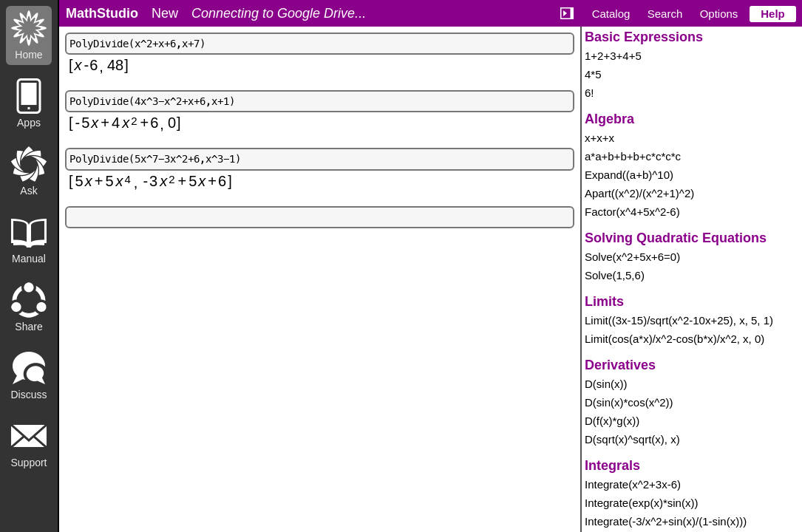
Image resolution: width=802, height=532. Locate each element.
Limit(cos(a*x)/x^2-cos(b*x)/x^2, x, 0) (674, 339)
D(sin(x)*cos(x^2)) (629, 402)
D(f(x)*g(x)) (612, 421)
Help (773, 14)
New (165, 13)
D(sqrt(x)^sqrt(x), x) (632, 439)
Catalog (611, 14)
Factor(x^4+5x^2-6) (632, 212)
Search (665, 14)
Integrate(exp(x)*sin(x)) (641, 503)
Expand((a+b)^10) (629, 175)
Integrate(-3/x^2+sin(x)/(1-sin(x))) (666, 521)
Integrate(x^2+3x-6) (633, 484)
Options (719, 14)
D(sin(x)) (606, 384)
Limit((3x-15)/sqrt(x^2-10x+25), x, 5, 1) (679, 320)
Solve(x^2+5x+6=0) (632, 257)
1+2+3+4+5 (613, 56)
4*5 (593, 74)
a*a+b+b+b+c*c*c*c (633, 156)
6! (589, 93)
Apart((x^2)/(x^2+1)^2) (639, 193)
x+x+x (599, 138)
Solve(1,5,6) (615, 275)
